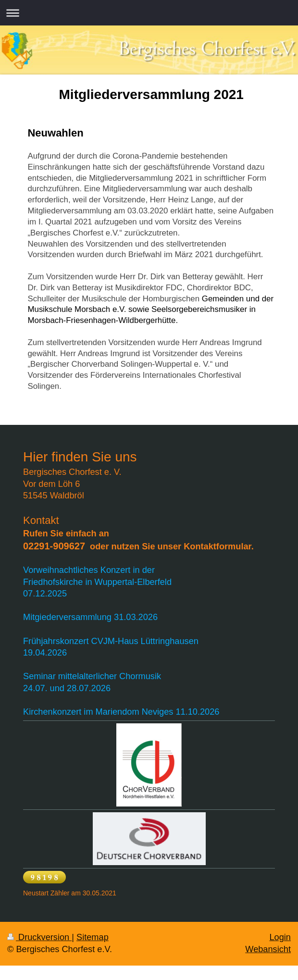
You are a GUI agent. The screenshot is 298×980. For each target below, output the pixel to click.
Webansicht (268, 949)
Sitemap (93, 937)
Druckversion (39, 937)
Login (280, 937)
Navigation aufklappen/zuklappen (149, 13)
